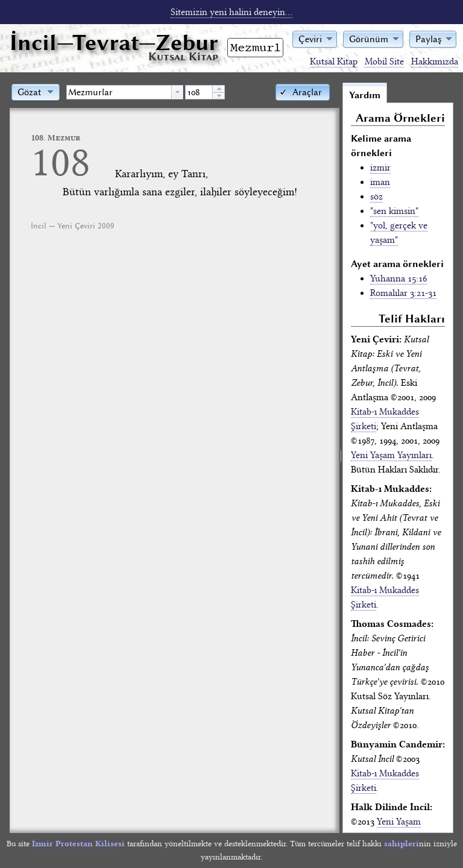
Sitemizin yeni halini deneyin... (231, 12)
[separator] (341, 458)
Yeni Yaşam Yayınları (391, 455)
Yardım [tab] (365, 95)
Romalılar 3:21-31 (403, 293)
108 (61, 162)
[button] (315, 38)
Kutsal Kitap (334, 61)
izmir (380, 168)
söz (376, 197)
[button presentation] (177, 92)
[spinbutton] (199, 92)
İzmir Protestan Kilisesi (78, 844)
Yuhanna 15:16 (398, 278)
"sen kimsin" (394, 211)
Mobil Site (384, 61)
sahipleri (402, 844)
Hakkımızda (435, 61)
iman (380, 182)
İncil (114, 42)
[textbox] (119, 92)
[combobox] (125, 92)
